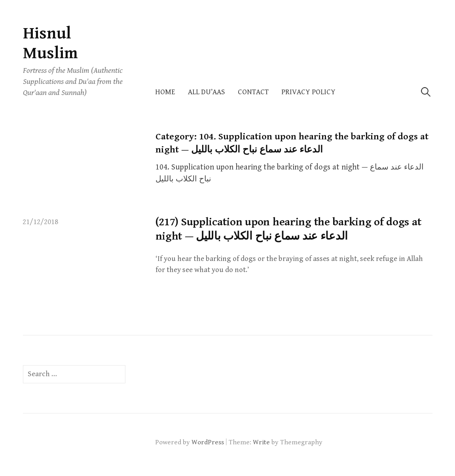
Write (261, 442)
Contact (253, 92)
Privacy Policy (308, 92)
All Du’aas (207, 92)
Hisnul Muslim (50, 43)
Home (165, 92)
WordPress (208, 442)
